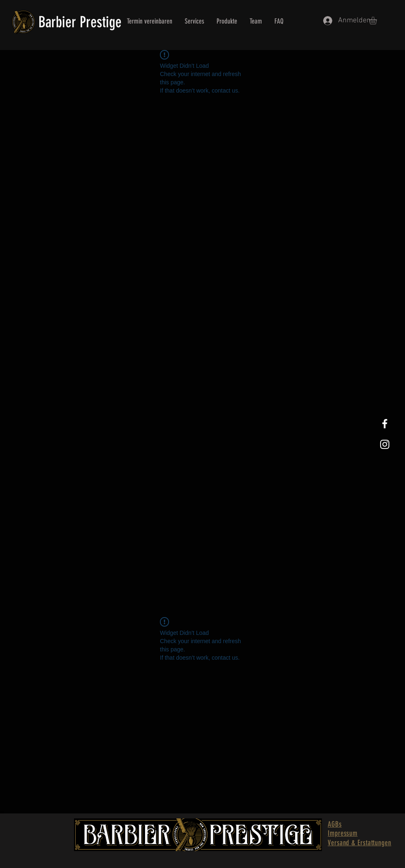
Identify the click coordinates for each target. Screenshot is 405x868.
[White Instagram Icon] (385, 444)
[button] (378, 20)
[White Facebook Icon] (385, 424)
